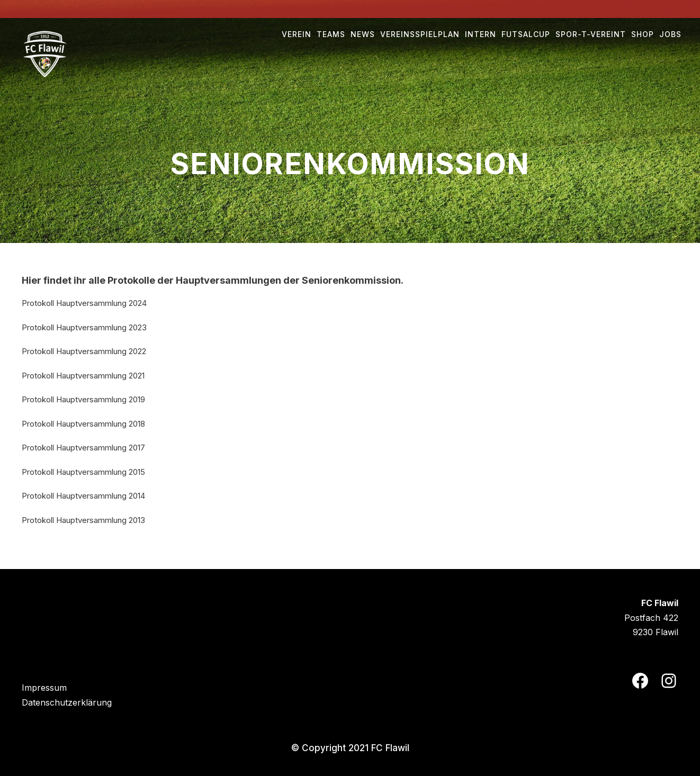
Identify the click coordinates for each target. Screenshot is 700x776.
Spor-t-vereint (591, 34)
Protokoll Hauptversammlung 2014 (83, 496)
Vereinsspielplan (420, 34)
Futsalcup (526, 34)
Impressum (44, 688)
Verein (297, 34)
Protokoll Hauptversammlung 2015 (83, 472)
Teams (331, 34)
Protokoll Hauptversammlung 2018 (83, 424)
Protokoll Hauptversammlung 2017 (83, 448)
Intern (481, 34)
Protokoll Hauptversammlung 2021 (83, 376)
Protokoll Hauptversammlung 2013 (83, 520)
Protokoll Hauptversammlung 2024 (84, 303)
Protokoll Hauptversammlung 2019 (83, 399)
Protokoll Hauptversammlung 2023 (84, 327)
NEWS (363, 34)
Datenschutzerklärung (67, 702)
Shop (643, 34)
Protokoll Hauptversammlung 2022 (84, 351)
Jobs (670, 34)
